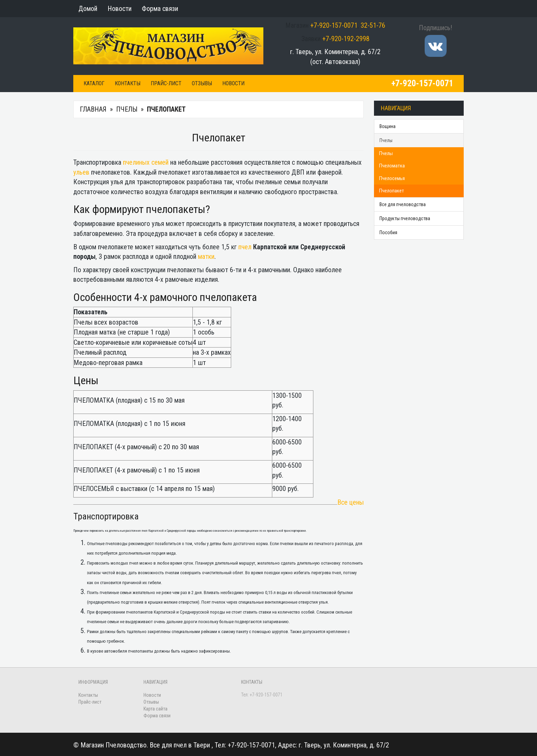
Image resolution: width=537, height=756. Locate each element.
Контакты (128, 83)
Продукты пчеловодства (405, 218)
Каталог (94, 83)
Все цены (351, 502)
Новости (233, 83)
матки (206, 256)
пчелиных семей (146, 162)
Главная (93, 109)
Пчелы (127, 109)
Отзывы (202, 83)
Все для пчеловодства (403, 204)
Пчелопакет (392, 191)
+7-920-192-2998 (346, 39)
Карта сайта (155, 709)
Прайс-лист (166, 83)
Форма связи (157, 716)
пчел (245, 247)
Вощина (388, 126)
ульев (81, 172)
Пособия (388, 232)
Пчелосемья (392, 178)
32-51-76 (373, 25)
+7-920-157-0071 (334, 25)
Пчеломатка (392, 166)
